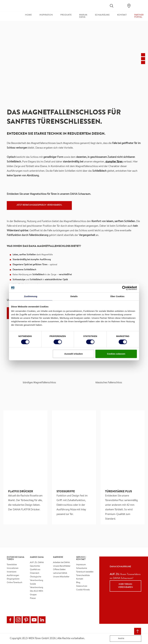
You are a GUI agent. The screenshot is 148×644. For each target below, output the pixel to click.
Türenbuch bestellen (85, 572)
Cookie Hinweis (83, 590)
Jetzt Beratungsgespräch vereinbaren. (39, 205)
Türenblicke (12, 565)
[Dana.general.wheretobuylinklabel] (129, 6)
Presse (33, 598)
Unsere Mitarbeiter (61, 577)
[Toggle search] (112, 6)
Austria (118, 639)
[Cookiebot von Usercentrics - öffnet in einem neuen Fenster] (124, 288)
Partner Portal (139, 16)
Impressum (81, 565)
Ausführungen (13, 576)
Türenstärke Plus (119, 492)
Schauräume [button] (102, 15)
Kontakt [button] (122, 15)
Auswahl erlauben (74, 354)
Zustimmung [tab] (31, 296)
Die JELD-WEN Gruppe (36, 593)
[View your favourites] (120, 6)
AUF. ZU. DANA (37, 563)
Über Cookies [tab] (117, 296)
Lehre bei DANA (60, 573)
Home (28, 15)
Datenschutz (82, 586)
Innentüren (12, 572)
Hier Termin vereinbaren (126, 586)
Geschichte (35, 566)
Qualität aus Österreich (35, 571)
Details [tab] (74, 296)
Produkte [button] (66, 15)
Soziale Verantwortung (36, 586)
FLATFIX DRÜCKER (21, 492)
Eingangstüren (13, 579)
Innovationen (13, 568)
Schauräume (82, 568)
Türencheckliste (83, 576)
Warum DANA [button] (83, 16)
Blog (78, 583)
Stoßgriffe (66, 492)
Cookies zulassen (116, 354)
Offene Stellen (59, 570)
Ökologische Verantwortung (36, 579)
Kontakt (80, 579)
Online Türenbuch (15, 583)
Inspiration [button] (46, 15)
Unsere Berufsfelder (62, 566)
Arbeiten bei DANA (61, 563)
